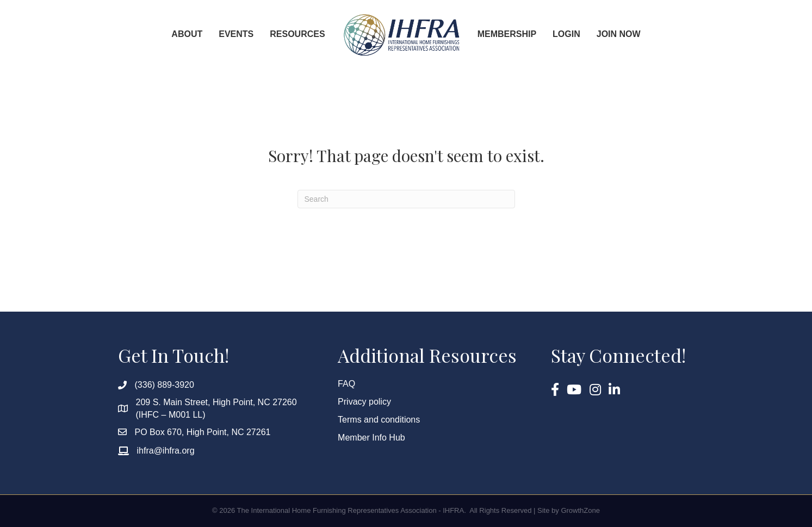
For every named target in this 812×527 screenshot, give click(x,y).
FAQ (346, 384)
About (187, 34)
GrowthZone (580, 510)
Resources (297, 34)
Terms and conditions (379, 420)
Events (236, 34)
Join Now (619, 34)
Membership (507, 34)
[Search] (406, 199)
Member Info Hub (371, 438)
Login (566, 34)
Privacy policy (364, 402)
